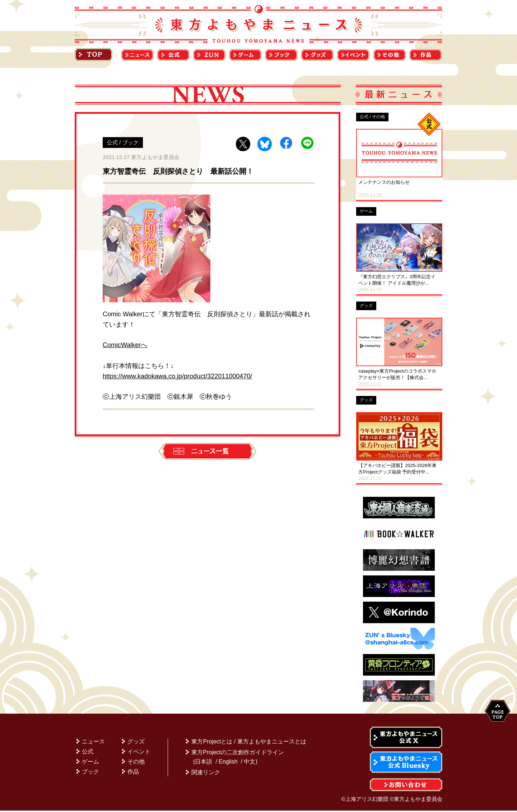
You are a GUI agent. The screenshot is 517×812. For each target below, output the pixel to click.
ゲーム (90, 763)
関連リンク (206, 774)
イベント (139, 753)
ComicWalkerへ (125, 345)
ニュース (93, 743)
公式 (88, 753)
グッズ (136, 743)
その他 (136, 763)
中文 (250, 763)
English (228, 763)
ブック (90, 773)
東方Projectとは (212, 743)
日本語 (204, 763)
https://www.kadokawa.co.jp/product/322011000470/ (177, 376)
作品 (133, 773)
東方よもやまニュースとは (272, 743)
